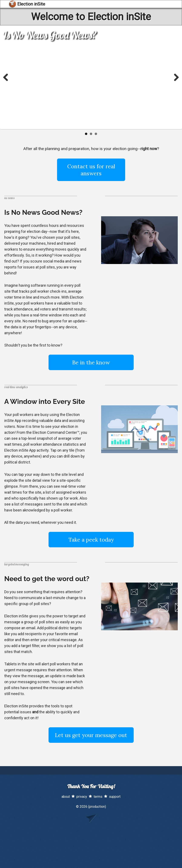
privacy (82, 797)
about (66, 797)
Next (175, 77)
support (115, 797)
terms (98, 797)
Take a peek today (91, 540)
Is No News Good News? (50, 35)
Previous (7, 77)
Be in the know (91, 362)
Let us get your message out (91, 735)
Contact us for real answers (91, 170)
